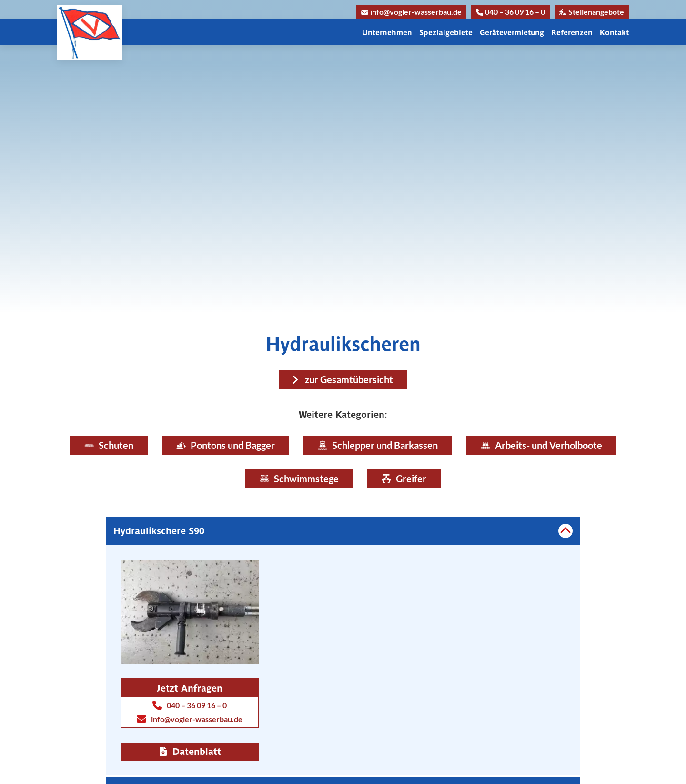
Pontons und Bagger (226, 445)
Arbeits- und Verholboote (541, 445)
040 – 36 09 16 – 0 (510, 12)
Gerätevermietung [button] (512, 32)
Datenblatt (190, 751)
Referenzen (572, 32)
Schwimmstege (299, 479)
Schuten (109, 445)
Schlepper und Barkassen (378, 445)
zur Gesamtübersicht (349, 379)
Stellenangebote (592, 12)
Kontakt (614, 32)
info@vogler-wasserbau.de (411, 12)
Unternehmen (387, 32)
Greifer (404, 479)
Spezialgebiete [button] (446, 32)
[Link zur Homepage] (90, 32)
